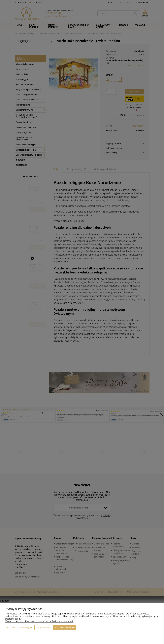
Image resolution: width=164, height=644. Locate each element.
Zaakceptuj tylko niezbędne (19, 628)
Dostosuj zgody (43, 628)
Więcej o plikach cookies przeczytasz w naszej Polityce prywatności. (39, 621)
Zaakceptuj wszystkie (64, 628)
